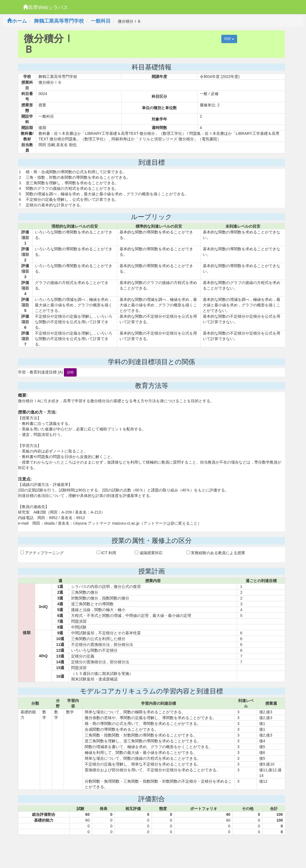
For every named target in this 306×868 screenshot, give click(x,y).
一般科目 (101, 21)
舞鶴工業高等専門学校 (59, 21)
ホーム (17, 21)
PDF (229, 39)
